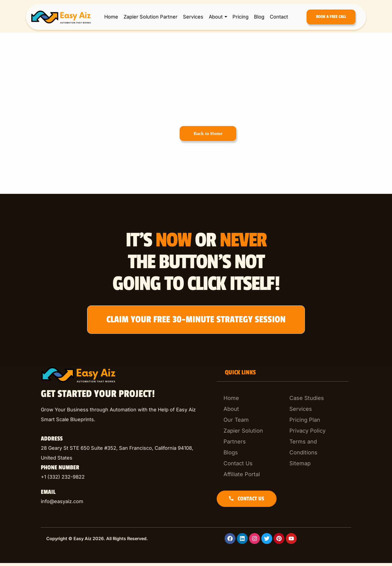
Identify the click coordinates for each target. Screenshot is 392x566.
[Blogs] (250, 455)
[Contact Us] (250, 466)
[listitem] (125, 456)
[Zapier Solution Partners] (250, 439)
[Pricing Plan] (316, 423)
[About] (250, 412)
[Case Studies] (316, 401)
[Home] (250, 401)
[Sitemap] (316, 466)
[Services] (316, 412)
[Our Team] (250, 423)
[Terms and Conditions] (316, 450)
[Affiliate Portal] (250, 477)
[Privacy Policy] (316, 434)
